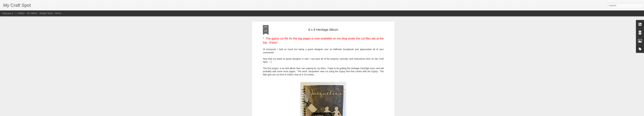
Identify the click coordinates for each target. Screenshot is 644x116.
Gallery (21, 13)
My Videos (32, 13)
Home (58, 13)
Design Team (46, 13)
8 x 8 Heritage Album (323, 21)
